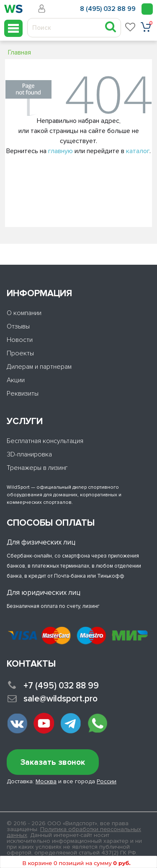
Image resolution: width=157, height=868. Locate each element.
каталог (138, 151)
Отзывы (18, 326)
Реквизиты (23, 394)
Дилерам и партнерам (39, 367)
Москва (46, 781)
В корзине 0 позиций (76, 863)
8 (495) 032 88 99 (108, 9)
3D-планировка (29, 454)
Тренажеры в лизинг (37, 468)
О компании (24, 313)
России (107, 781)
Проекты (20, 353)
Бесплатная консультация (45, 441)
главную (60, 151)
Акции (16, 380)
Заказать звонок (53, 762)
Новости (20, 340)
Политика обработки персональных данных (74, 832)
